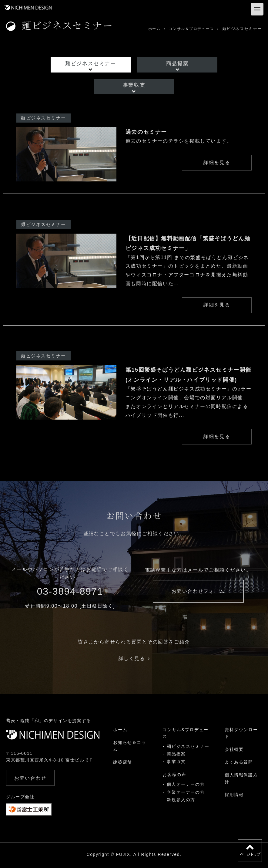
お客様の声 (174, 776)
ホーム (120, 731)
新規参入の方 (181, 802)
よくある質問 (239, 764)
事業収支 (134, 85)
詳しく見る (134, 660)
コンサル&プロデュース (185, 735)
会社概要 (234, 751)
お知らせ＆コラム (130, 748)
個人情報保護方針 (241, 780)
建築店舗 (122, 764)
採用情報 (234, 796)
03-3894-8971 (70, 593)
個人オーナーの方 (186, 786)
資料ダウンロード (241, 735)
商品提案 (177, 64)
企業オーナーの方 (186, 794)
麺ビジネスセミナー (91, 64)
